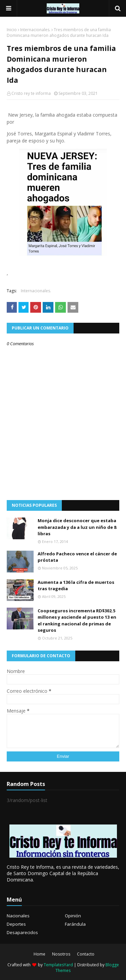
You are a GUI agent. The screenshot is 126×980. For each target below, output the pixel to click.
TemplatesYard (58, 965)
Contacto (86, 954)
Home (39, 954)
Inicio (12, 30)
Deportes (16, 924)
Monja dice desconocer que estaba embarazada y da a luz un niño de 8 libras (77, 527)
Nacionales (18, 916)
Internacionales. (35, 30)
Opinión (73, 916)
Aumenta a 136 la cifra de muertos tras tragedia (76, 586)
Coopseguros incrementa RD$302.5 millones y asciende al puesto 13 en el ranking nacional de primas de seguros (77, 621)
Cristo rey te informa (31, 93)
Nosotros (61, 954)
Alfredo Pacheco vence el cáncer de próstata (77, 557)
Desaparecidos (22, 932)
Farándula (75, 924)
